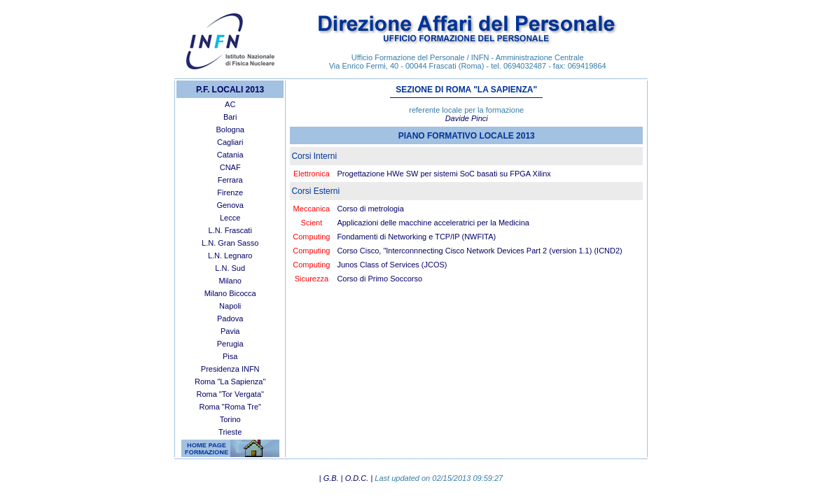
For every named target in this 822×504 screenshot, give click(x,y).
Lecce (230, 218)
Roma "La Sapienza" (230, 381)
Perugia (230, 344)
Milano (230, 281)
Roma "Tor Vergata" (230, 394)
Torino (230, 419)
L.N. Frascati (230, 230)
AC (230, 104)
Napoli (230, 306)
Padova (230, 318)
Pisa (230, 356)
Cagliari (230, 142)
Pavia (230, 331)
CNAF (230, 167)
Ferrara (230, 180)
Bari (230, 117)
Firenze (230, 192)
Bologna (230, 129)
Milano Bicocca (230, 293)
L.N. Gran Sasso (230, 243)
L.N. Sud (230, 268)
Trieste (230, 432)
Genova (230, 205)
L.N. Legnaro (230, 255)
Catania (230, 155)
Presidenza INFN (230, 369)
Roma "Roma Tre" (230, 407)
